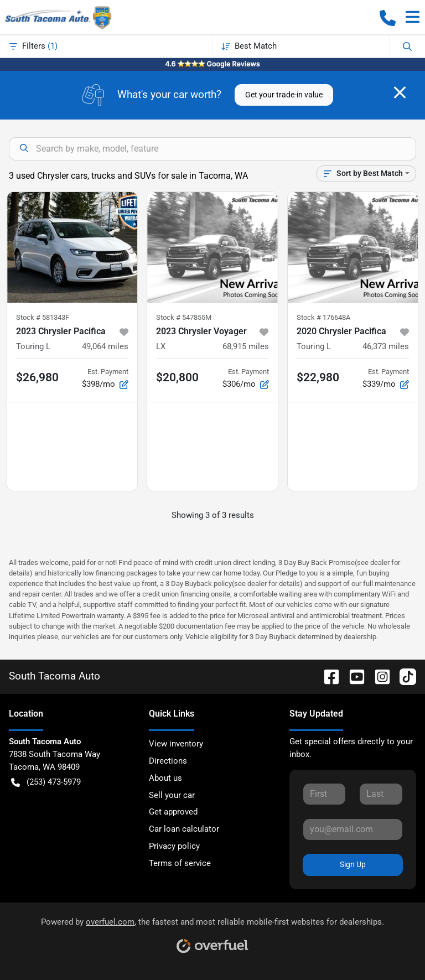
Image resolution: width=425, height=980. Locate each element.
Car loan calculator (184, 829)
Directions (168, 761)
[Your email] (353, 829)
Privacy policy (174, 846)
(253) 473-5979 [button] (46, 782)
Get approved (173, 812)
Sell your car (172, 795)
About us (165, 778)
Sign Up (353, 864)
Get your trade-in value (284, 95)
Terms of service (180, 863)
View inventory (176, 744)
